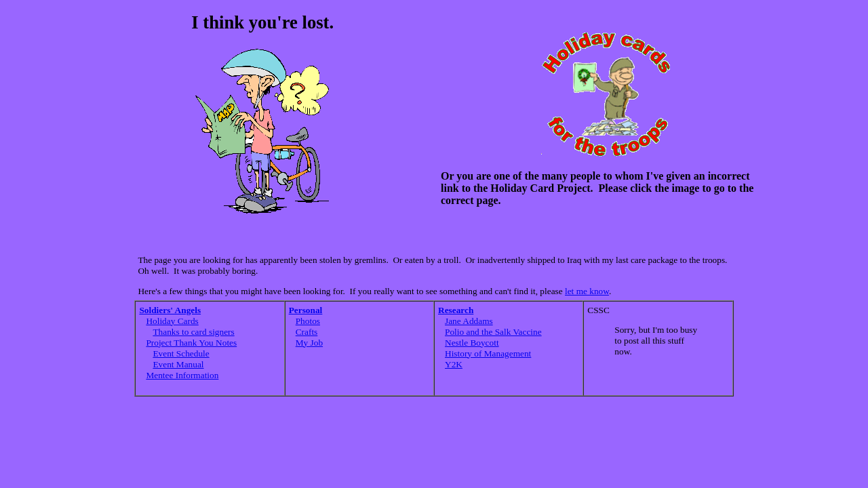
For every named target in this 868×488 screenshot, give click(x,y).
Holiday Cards (172, 321)
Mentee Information (182, 375)
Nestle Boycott (472, 343)
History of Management (488, 353)
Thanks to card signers (193, 332)
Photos (308, 321)
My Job (309, 343)
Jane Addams (469, 321)
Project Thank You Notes (191, 343)
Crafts (307, 332)
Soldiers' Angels (170, 310)
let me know (587, 291)
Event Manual (178, 364)
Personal (306, 310)
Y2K (454, 364)
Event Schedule (181, 353)
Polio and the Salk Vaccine (493, 332)
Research (456, 310)
